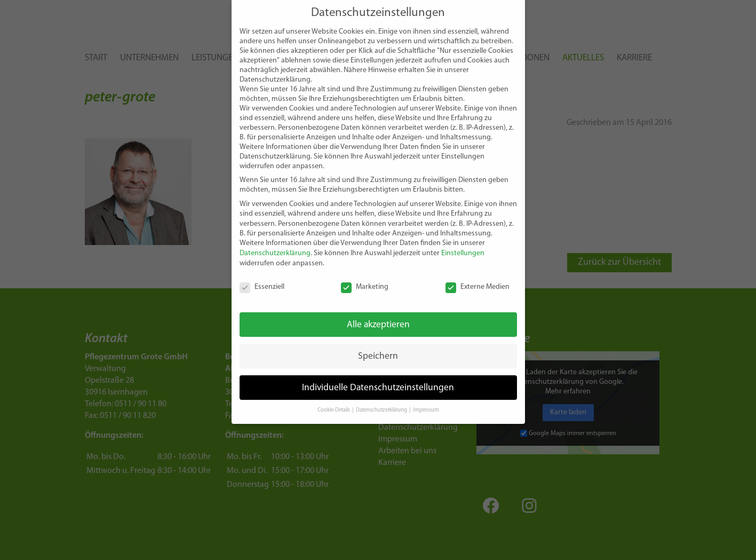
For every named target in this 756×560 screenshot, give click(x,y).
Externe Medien (478, 272)
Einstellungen (463, 238)
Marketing (365, 272)
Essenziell (262, 272)
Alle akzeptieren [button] (378, 309)
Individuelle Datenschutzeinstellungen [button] (378, 372)
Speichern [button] (378, 341)
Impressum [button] (426, 395)
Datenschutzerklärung (275, 238)
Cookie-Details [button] (334, 395)
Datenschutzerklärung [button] (382, 395)
